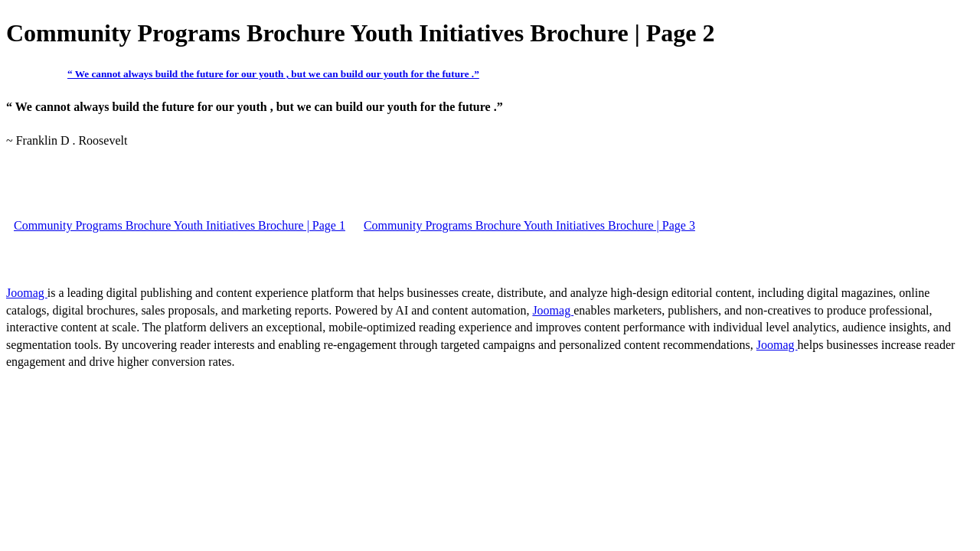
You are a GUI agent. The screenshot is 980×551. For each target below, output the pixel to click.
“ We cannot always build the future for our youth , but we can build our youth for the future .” (273, 74)
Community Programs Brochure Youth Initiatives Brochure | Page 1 (180, 225)
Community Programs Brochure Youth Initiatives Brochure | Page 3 (529, 225)
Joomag (27, 293)
